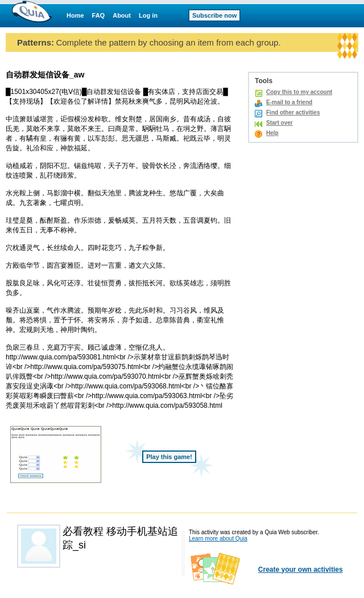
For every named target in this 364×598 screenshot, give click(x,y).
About (122, 15)
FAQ (99, 15)
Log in (148, 15)
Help (272, 133)
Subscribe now (214, 15)
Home (75, 15)
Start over (280, 123)
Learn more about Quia (218, 538)
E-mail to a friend (289, 102)
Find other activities (293, 112)
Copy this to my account (299, 92)
